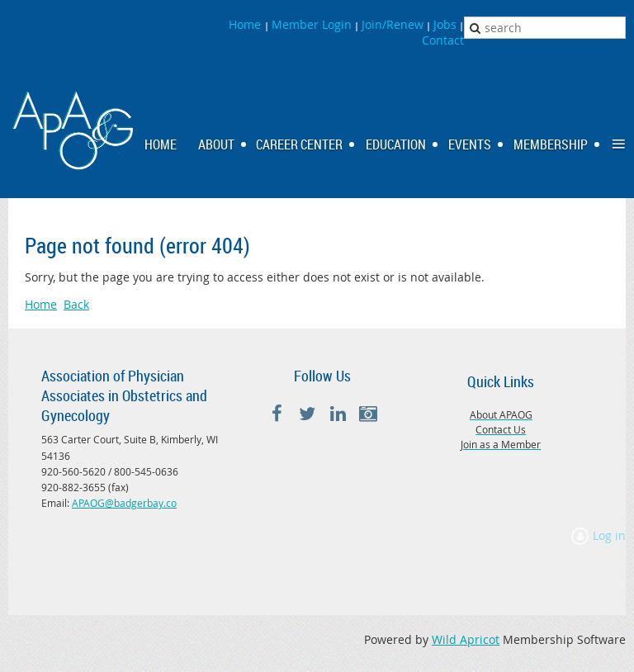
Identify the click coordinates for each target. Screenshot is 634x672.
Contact (443, 40)
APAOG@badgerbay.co (124, 503)
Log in (609, 535)
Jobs (445, 24)
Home (246, 24)
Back (76, 304)
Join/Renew (393, 24)
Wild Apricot (466, 639)
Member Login (312, 24)
